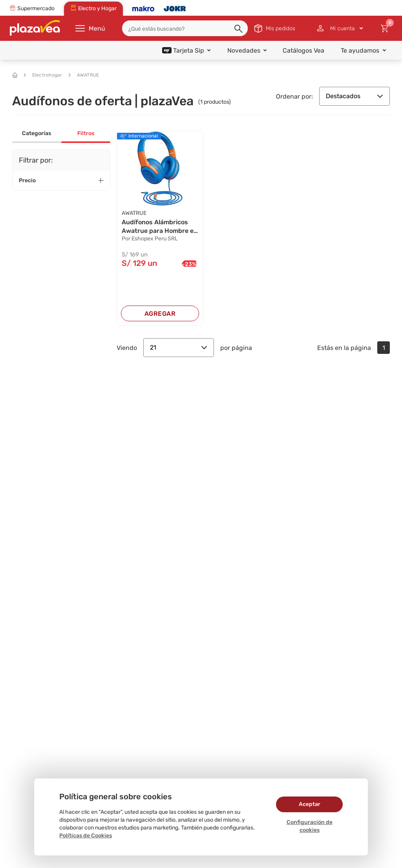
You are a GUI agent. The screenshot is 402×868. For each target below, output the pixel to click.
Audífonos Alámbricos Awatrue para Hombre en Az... (160, 227)
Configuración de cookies (310, 826)
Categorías (37, 133)
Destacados (354, 96)
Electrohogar (43, 75)
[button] (239, 29)
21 (179, 347)
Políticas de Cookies (86, 836)
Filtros (86, 133)
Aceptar (310, 804)
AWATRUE (84, 75)
